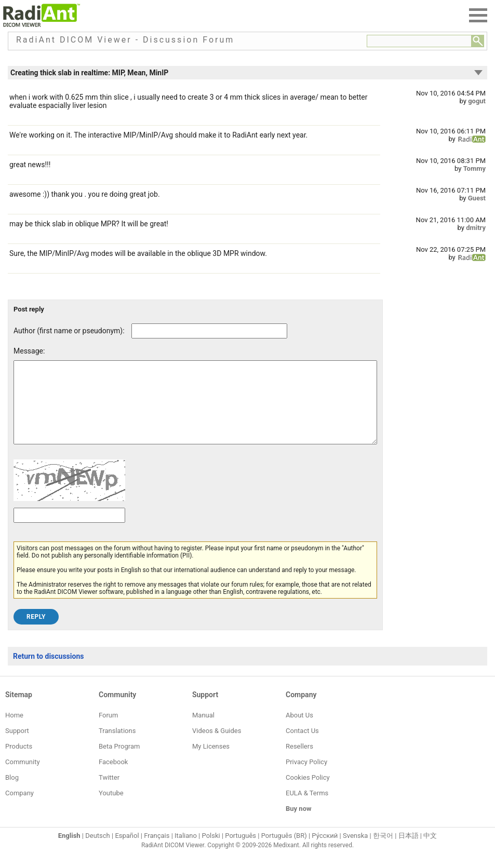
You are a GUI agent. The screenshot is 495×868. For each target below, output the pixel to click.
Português (240, 851)
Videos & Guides (217, 746)
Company (19, 809)
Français (157, 851)
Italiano (186, 851)
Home (14, 731)
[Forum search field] (419, 41)
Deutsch (98, 851)
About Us (299, 731)
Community (23, 777)
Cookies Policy (308, 793)
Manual (203, 731)
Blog (12, 793)
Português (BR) (284, 851)
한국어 (383, 851)
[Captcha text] (69, 531)
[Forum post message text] (195, 410)
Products (19, 762)
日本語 (409, 851)
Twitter (109, 793)
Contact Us (302, 746)
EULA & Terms (307, 809)
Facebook (113, 777)
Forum (108, 731)
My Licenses (211, 762)
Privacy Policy (306, 777)
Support (17, 746)
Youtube (111, 809)
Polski (211, 851)
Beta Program (119, 762)
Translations (117, 746)
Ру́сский (325, 851)
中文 (430, 851)
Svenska (355, 851)
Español (127, 851)
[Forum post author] (209, 331)
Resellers (299, 762)
